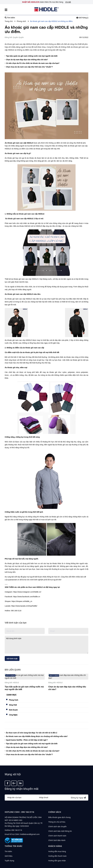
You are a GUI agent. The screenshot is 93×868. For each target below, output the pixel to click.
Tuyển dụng (9, 855)
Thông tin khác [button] (14, 840)
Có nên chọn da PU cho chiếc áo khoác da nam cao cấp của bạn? (33, 63)
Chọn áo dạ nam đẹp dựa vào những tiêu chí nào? (27, 60)
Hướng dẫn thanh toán (57, 850)
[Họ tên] (21, 792)
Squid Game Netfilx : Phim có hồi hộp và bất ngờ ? (27, 734)
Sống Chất (13, 699)
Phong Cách (14, 694)
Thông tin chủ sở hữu (57, 816)
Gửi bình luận (12, 659)
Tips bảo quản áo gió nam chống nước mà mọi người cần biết (32, 56)
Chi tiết (68, 2)
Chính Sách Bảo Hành (57, 835)
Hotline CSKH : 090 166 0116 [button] (19, 806)
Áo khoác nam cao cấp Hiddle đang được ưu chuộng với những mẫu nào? (37, 731)
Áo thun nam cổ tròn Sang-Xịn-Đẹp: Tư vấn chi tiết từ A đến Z (32, 727)
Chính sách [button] (55, 806)
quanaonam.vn (14, 580)
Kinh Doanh (13, 704)
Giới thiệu (9, 850)
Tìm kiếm (8, 846)
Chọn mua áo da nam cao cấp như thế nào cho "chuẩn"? (29, 67)
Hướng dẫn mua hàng (57, 846)
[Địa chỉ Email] (52, 792)
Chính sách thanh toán (57, 830)
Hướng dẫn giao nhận (57, 855)
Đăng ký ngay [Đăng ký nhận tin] (78, 792)
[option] (25, 680)
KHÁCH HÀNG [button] (55, 840)
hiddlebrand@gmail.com (30, 829)
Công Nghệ (13, 709)
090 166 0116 (17, 825)
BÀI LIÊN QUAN (13, 670)
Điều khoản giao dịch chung (59, 812)
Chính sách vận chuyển (57, 821)
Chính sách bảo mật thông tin (60, 826)
